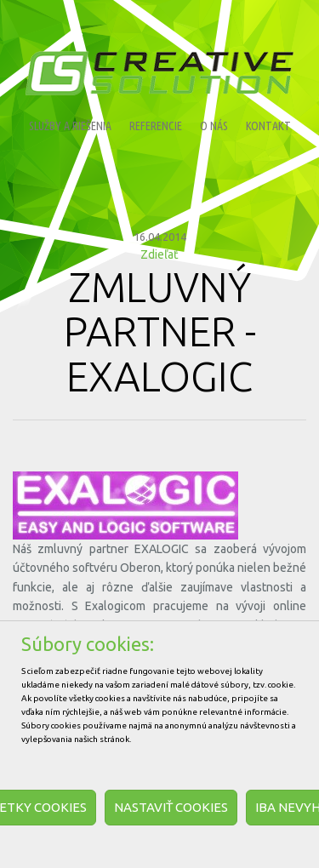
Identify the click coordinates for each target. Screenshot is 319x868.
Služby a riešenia (70, 126)
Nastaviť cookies (171, 807)
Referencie (156, 126)
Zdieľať (159, 254)
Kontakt (268, 126)
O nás (214, 126)
